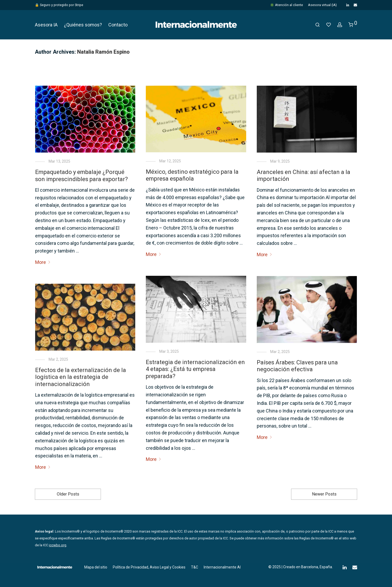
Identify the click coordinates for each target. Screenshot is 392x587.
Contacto (118, 25)
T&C (195, 567)
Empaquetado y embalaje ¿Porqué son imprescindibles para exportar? (81, 175)
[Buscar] (318, 25)
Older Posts (68, 494)
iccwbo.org (58, 545)
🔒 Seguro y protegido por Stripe (59, 5)
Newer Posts (324, 494)
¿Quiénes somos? (83, 25)
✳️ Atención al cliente (286, 5)
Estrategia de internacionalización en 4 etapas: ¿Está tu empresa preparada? (195, 369)
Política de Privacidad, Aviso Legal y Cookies (149, 567)
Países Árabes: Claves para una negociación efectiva (297, 366)
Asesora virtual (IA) (322, 5)
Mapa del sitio (96, 567)
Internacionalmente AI (222, 567)
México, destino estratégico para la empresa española (192, 175)
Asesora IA (46, 25)
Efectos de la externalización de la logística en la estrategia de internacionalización (81, 377)
